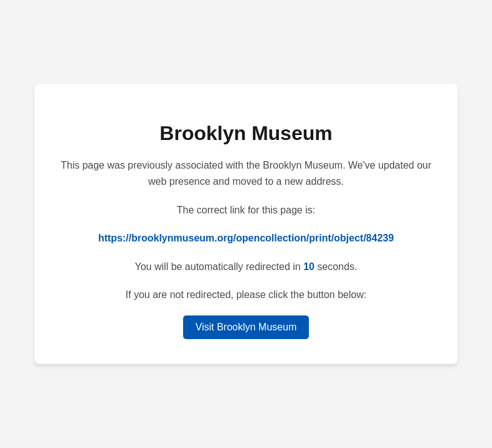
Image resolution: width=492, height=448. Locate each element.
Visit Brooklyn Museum (246, 327)
